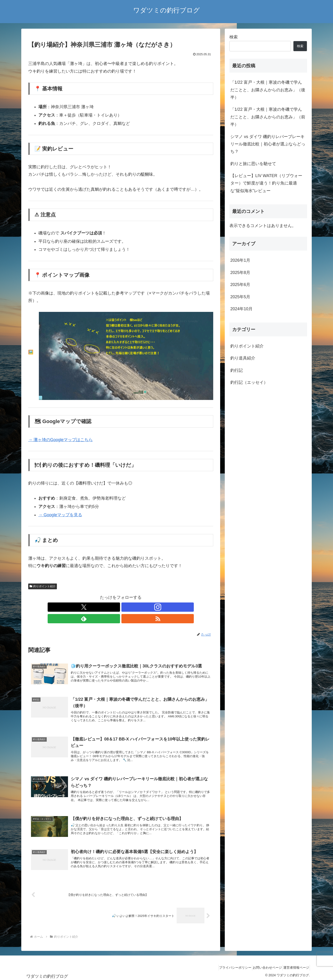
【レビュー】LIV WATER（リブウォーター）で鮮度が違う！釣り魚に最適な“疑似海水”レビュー (266, 183)
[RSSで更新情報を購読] (137, 607)
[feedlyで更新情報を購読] (126, 607)
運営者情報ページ (294, 965)
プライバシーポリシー (226, 965)
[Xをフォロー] (105, 607)
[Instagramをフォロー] (115, 607)
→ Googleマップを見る (60, 515)
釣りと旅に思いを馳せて (253, 164)
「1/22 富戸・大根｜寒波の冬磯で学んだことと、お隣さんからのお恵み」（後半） (268, 90)
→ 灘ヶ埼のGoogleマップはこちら (60, 440)
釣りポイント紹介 (43, 586)
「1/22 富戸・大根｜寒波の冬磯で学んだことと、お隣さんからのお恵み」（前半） (268, 117)
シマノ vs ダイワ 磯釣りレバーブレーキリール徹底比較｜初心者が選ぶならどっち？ (268, 144)
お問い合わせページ (262, 965)
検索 (234, 37)
